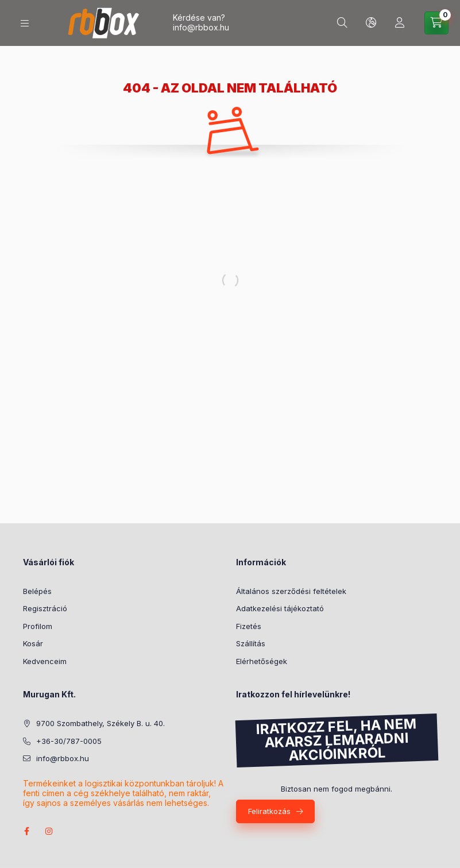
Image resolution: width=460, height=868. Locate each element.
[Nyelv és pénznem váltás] (371, 23)
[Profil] (400, 23)
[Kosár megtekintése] (436, 23)
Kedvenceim (45, 661)
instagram (49, 831)
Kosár (33, 643)
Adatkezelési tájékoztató (280, 608)
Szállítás (251, 643)
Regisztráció (45, 608)
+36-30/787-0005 (69, 741)
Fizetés (249, 626)
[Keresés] (342, 23)
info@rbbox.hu (201, 27)
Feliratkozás (269, 811)
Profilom (38, 626)
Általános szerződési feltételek (291, 591)
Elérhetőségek (262, 661)
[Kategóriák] (25, 23)
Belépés (37, 591)
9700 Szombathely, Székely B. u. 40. (100, 723)
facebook (26, 831)
